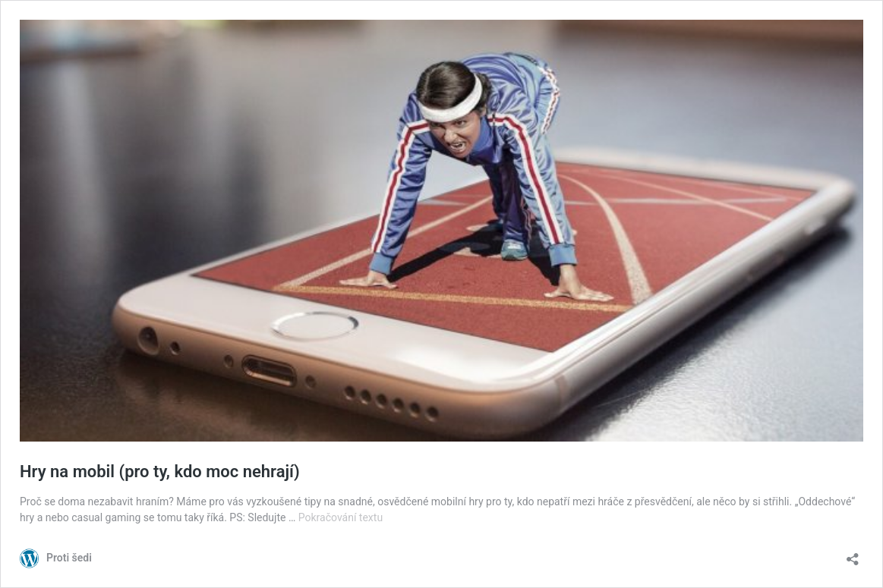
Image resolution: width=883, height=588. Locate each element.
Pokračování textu (341, 517)
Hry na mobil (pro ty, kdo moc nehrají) (160, 472)
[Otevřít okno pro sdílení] (853, 554)
